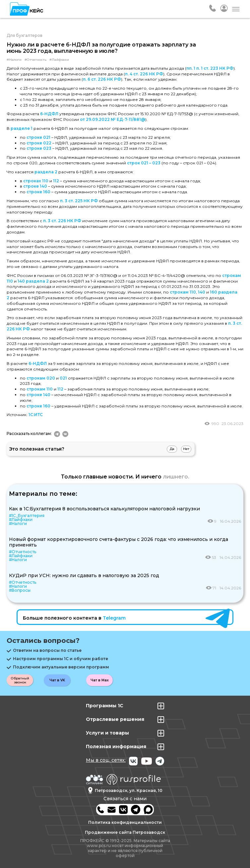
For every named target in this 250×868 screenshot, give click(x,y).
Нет (186, 449)
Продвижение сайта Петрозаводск (125, 832)
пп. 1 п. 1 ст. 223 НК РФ (210, 68)
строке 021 (38, 137)
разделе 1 (22, 128)
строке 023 (39, 148)
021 (63, 378)
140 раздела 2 (33, 281)
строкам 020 (41, 378)
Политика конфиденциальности (125, 822)
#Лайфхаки (59, 60)
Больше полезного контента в (74, 618)
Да (172, 449)
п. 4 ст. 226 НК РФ (144, 74)
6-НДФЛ (49, 114)
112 (56, 181)
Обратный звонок (20, 680)
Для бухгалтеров (25, 35)
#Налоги (14, 60)
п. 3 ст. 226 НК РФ (62, 221)
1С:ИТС (36, 415)
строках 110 (36, 181)
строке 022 (39, 143)
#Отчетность (35, 60)
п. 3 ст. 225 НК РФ (79, 201)
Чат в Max (100, 680)
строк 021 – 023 (144, 163)
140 (202, 292)
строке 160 (38, 192)
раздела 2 (46, 172)
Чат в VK (57, 680)
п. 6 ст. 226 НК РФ (102, 79)
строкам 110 (183, 292)
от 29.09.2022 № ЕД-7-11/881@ (113, 119)
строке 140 (35, 186)
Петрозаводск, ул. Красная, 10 (125, 790)
